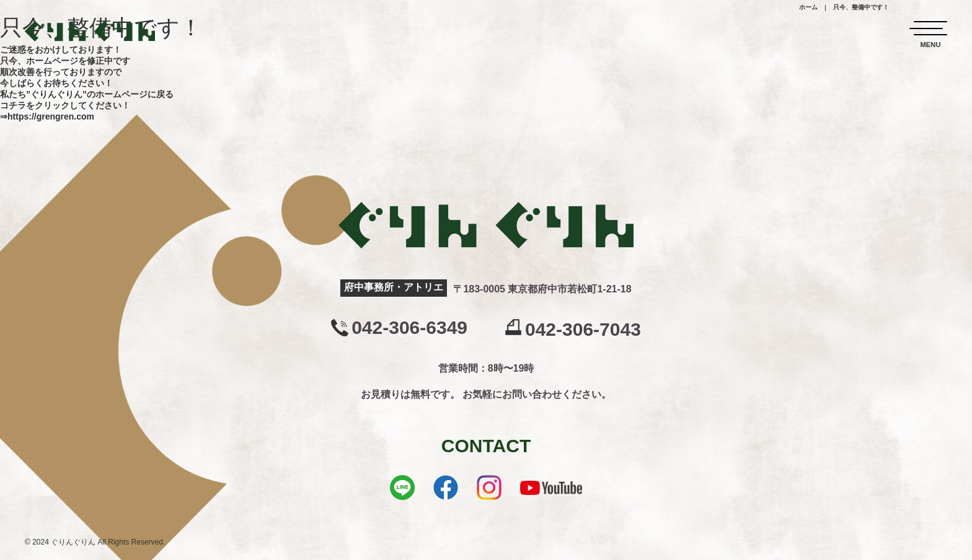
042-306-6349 (409, 328)
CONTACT (486, 446)
